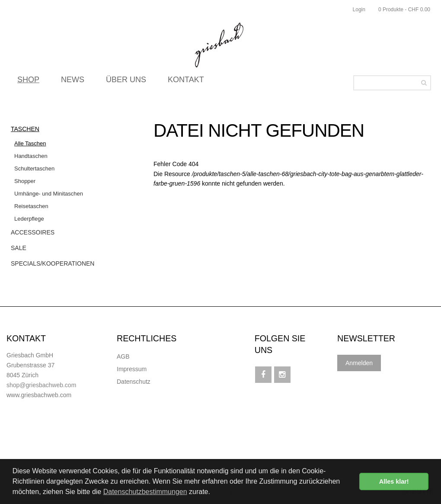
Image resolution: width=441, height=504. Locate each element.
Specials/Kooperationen (53, 263)
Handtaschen (31, 156)
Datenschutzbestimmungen (145, 492)
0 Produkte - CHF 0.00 (404, 10)
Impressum (132, 369)
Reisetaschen (31, 206)
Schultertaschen (34, 169)
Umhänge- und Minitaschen (49, 194)
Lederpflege (29, 219)
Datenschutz (134, 382)
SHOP (28, 82)
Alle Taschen (30, 143)
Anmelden (359, 363)
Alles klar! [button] (394, 482)
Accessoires (33, 232)
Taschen (25, 129)
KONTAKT (186, 82)
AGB (123, 356)
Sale (19, 248)
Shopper (25, 181)
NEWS (73, 82)
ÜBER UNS (126, 82)
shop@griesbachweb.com (41, 385)
